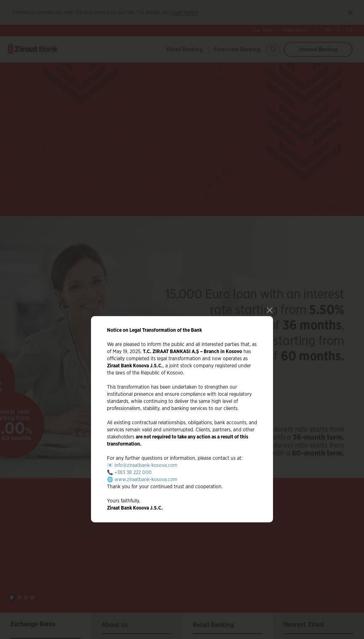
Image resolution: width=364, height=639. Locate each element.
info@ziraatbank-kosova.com (146, 452)
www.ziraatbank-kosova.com (146, 466)
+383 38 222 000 (133, 459)
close (269, 295)
